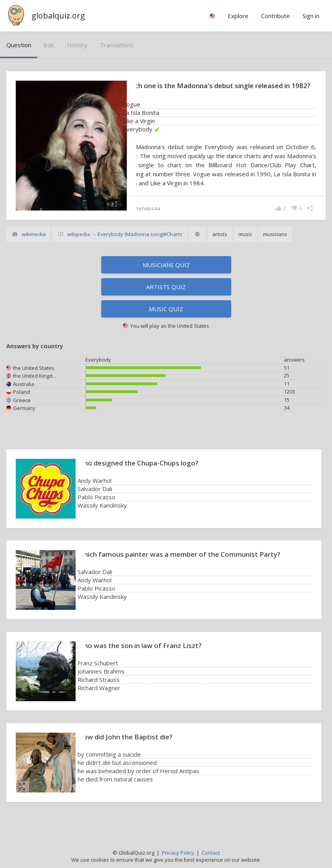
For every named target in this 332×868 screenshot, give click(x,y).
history (77, 45)
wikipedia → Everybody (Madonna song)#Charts (125, 244)
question (19, 45)
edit (49, 45)
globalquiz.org (58, 16)
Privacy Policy (178, 853)
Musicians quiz (166, 275)
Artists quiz (166, 297)
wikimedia (34, 244)
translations (117, 45)
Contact (211, 853)
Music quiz (166, 319)
